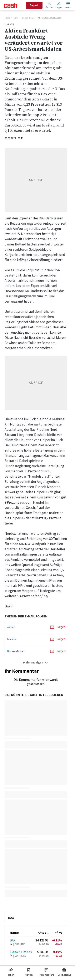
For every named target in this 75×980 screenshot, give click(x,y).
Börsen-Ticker (28, 18)
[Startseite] (11, 5)
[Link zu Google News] (64, 971)
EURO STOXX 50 (21, 952)
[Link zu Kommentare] (47, 971)
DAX (13, 940)
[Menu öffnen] (68, 5)
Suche (49, 5)
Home (7, 18)
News (16, 18)
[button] (36, 663)
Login (59, 5)
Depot (34, 5)
